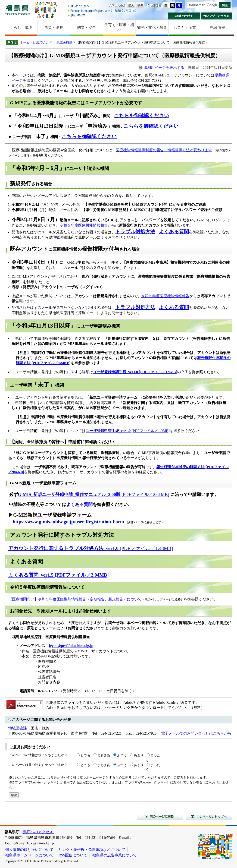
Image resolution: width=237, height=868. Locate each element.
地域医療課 (64, 42)
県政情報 (218, 27)
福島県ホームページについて (29, 855)
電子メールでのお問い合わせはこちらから (196, 733)
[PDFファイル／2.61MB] (94, 494)
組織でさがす (184, 16)
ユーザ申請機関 (37, 385)
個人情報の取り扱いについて (29, 850)
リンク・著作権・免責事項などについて (92, 850)
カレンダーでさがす (217, 16)
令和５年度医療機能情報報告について (47, 587)
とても (85, 755)
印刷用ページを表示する (164, 68)
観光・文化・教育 (152, 27)
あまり (139, 755)
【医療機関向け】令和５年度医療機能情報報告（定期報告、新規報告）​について (75, 599)
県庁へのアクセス (38, 832)
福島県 (17, 10)
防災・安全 (87, 27)
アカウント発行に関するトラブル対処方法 (62, 535)
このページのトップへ (209, 816)
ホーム (25, 42)
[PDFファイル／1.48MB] (91, 548)
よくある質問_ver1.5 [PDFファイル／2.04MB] (59, 575)
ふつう (122, 755)
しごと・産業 (185, 27)
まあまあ (104, 755)
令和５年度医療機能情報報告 (84, 225)
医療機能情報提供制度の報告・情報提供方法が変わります (164, 150)
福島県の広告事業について (115, 855)
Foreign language (103, 11)
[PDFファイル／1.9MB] (135, 372)
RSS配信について (73, 855)
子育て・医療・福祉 (119, 27)
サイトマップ (103, 15)
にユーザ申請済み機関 (59, 169)
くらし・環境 (21, 27)
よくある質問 (79, 504)
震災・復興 (54, 27)
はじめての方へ (103, 6)
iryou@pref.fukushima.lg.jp (71, 646)
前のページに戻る (160, 816)
